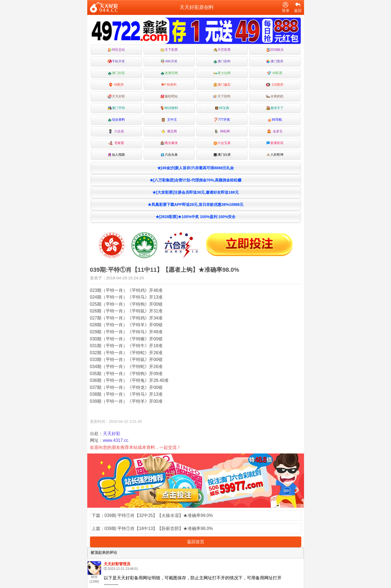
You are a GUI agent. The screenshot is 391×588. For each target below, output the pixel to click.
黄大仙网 (222, 73)
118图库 (275, 85)
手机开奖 (116, 61)
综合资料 (116, 120)
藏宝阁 (169, 131)
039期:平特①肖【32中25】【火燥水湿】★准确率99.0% (159, 515)
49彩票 (275, 73)
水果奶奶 (275, 96)
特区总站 (116, 50)
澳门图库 (275, 61)
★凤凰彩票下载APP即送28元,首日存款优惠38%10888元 (195, 204)
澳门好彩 (116, 73)
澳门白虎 (222, 155)
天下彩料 (222, 96)
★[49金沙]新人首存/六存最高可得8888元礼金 (196, 168)
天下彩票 (169, 50)
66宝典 (222, 108)
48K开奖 (169, 61)
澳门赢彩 (222, 85)
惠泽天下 (275, 108)
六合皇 (116, 131)
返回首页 (196, 542)
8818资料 (169, 108)
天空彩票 (222, 50)
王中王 (169, 120)
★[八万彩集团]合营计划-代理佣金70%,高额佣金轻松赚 (196, 180)
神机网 (222, 131)
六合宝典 (222, 143)
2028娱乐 (275, 50)
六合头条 (169, 155)
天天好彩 (116, 96)
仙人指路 (116, 155)
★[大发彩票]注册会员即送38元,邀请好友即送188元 (195, 192)
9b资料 (169, 85)
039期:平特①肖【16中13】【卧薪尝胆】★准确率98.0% (159, 528)
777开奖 (222, 120)
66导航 (275, 120)
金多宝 (275, 131)
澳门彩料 (222, 61)
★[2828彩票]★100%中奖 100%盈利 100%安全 (196, 217)
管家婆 (116, 143)
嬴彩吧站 (169, 96)
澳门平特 (116, 108)
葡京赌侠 (169, 143)
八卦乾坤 (275, 155)
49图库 (116, 85)
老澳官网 (169, 73)
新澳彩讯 (275, 143)
